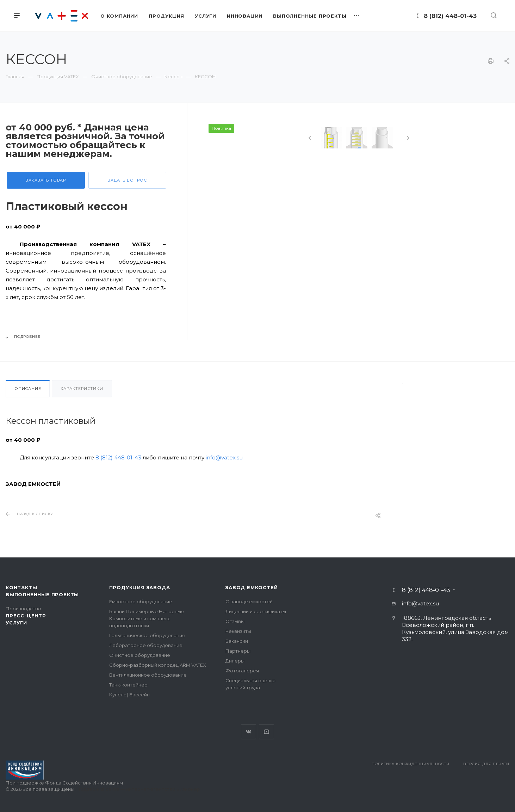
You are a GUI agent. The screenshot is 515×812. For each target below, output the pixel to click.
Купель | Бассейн (129, 695)
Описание (28, 389)
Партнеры (238, 651)
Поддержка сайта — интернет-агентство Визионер (138, 789)
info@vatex (417, 603)
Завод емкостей (252, 587)
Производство (23, 609)
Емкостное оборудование (141, 602)
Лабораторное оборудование (146, 645)
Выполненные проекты (42, 594)
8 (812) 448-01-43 (450, 16)
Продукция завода (140, 587)
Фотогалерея (242, 671)
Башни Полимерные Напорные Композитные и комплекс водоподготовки (147, 618)
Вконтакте (249, 732)
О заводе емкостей (249, 602)
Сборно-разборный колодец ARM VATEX (158, 665)
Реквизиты (238, 631)
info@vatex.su (224, 457)
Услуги (16, 623)
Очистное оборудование (140, 655)
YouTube (266, 732)
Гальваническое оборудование (147, 635)
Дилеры (235, 661)
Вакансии (237, 641)
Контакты (21, 587)
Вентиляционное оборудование (148, 675)
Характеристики (82, 389)
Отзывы (235, 621)
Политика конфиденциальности (411, 764)
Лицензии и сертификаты (256, 611)
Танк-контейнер (128, 685)
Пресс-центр (26, 616)
